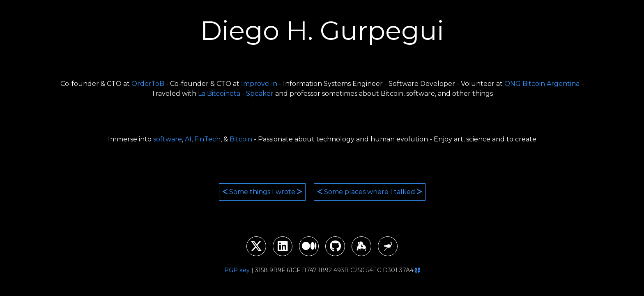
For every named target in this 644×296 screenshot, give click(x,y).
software (168, 139)
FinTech (207, 139)
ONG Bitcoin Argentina (542, 84)
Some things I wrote (262, 192)
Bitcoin (241, 139)
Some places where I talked (370, 192)
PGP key (237, 270)
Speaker (260, 94)
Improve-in (259, 84)
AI (188, 139)
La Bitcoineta (219, 94)
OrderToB (148, 84)
